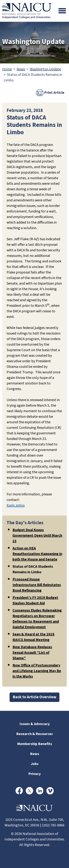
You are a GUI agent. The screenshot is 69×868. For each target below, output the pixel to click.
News (21, 69)
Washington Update (45, 69)
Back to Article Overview (34, 697)
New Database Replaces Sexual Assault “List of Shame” (32, 653)
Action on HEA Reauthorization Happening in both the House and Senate (37, 554)
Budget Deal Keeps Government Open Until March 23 (37, 536)
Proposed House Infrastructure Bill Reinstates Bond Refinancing (37, 585)
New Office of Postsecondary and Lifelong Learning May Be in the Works (37, 671)
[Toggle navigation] (62, 11)
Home (7, 69)
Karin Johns (16, 505)
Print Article (50, 93)
